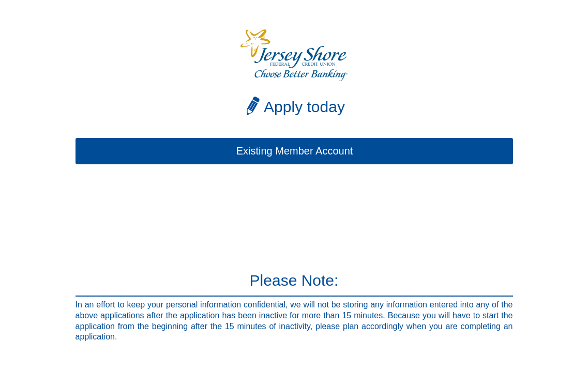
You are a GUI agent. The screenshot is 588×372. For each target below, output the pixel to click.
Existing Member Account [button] (295, 151)
